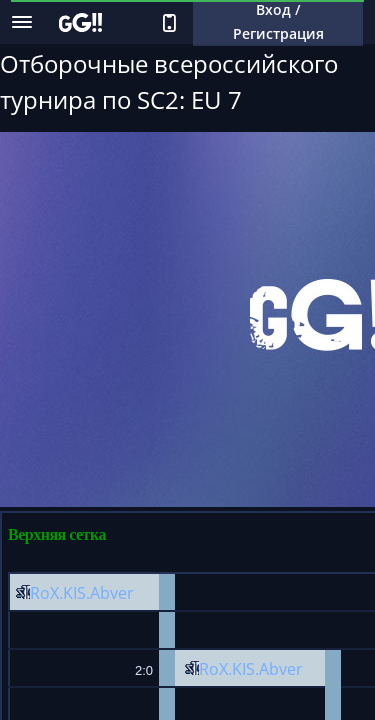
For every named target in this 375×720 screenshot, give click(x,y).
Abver (112, 593)
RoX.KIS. (60, 593)
